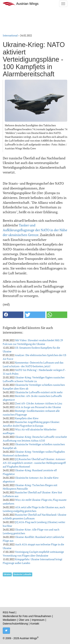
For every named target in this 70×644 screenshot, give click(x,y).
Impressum (38, 620)
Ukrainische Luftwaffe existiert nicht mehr (39, 392)
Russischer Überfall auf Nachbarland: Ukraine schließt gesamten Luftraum (35, 516)
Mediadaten (9, 620)
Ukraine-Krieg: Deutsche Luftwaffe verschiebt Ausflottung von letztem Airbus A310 (35, 439)
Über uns (24, 620)
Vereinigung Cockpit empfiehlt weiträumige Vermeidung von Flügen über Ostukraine (33, 554)
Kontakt (35, 624)
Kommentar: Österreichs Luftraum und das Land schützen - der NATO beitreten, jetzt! (33, 364)
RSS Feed (9, 612)
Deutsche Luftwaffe (23, 574)
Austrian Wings (21, 4)
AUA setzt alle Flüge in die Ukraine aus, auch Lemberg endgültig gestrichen (34, 509)
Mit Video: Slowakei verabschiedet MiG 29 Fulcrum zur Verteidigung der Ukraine (33, 342)
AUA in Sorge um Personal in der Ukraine (38, 407)
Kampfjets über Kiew (27, 418)
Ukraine (7, 574)
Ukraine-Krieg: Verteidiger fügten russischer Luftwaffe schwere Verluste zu (34, 379)
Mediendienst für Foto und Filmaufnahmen (27, 616)
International (10, 35)
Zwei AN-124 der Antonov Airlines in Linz (39, 403)
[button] (13, 315)
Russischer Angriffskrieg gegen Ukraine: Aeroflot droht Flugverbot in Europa (31, 424)
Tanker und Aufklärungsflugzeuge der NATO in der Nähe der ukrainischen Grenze (35, 230)
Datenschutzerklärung (15, 624)
